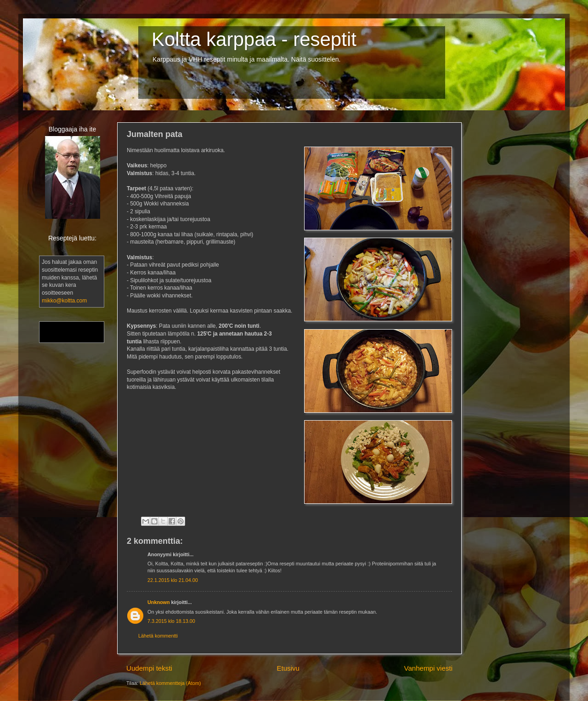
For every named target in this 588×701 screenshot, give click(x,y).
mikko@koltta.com (64, 301)
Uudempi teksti (149, 668)
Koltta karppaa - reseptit (254, 39)
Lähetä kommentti (158, 636)
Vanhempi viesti (428, 668)
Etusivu (288, 668)
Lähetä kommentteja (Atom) (170, 683)
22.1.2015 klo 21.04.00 (173, 580)
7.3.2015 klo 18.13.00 (171, 621)
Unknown (159, 602)
